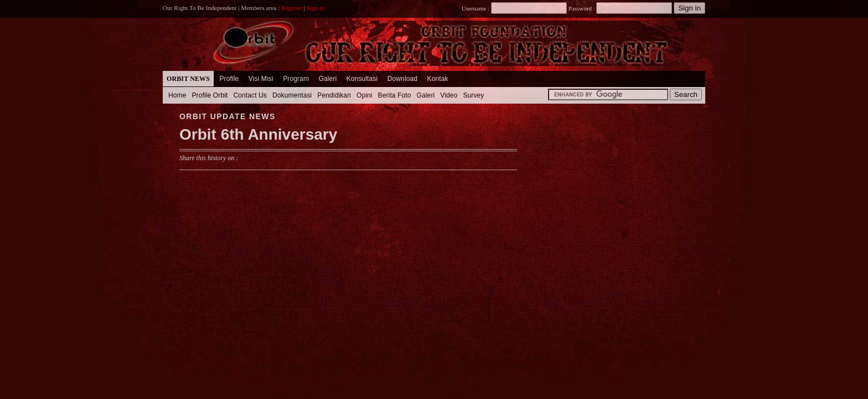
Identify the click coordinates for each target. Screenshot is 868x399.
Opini (365, 95)
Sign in (316, 8)
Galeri (327, 79)
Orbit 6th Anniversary (258, 134)
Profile (229, 79)
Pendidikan (334, 95)
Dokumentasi (292, 95)
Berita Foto (395, 95)
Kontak (438, 79)
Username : (514, 8)
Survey (473, 95)
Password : (582, 8)
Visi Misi (261, 79)
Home (177, 95)
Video (449, 95)
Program (296, 79)
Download (402, 79)
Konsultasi (362, 79)
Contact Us (250, 95)
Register (292, 8)
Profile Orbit (210, 95)
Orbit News (188, 79)
